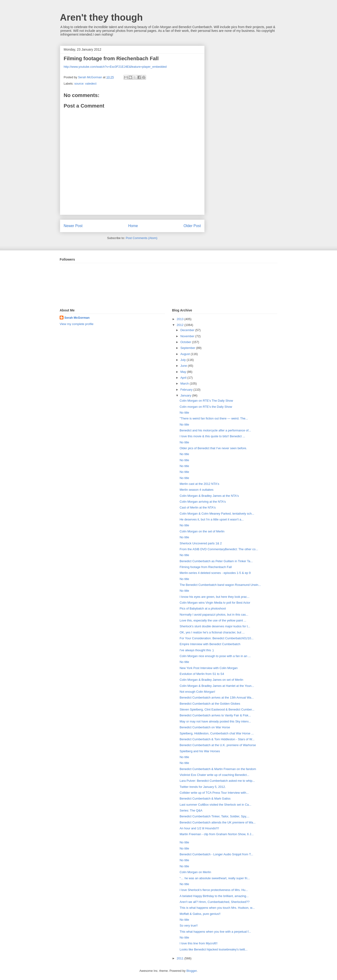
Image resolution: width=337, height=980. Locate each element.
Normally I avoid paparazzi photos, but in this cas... (214, 615)
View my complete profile (77, 324)
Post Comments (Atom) (141, 238)
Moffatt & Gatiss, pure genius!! (200, 914)
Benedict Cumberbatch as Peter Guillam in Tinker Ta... (216, 561)
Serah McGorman (77, 318)
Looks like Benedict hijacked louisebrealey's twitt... (213, 949)
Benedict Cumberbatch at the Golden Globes (210, 704)
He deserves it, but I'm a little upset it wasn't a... (212, 519)
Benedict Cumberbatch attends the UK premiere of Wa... (218, 822)
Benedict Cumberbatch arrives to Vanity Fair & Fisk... (215, 715)
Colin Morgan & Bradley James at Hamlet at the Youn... (217, 686)
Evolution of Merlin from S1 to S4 (202, 674)
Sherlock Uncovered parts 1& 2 (201, 543)
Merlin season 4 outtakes (196, 490)
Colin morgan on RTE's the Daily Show (206, 407)
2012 (181, 325)
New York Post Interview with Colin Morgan (209, 668)
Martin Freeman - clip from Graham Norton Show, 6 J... (216, 834)
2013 (181, 319)
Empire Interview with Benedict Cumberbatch (210, 644)
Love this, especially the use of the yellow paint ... (213, 620)
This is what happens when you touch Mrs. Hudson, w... (217, 908)
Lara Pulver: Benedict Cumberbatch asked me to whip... (217, 781)
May (184, 372)
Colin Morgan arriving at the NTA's (203, 502)
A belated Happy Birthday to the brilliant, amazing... (214, 896)
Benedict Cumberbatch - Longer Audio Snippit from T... (216, 854)
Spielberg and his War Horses (200, 751)
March (185, 383)
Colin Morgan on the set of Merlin (202, 531)
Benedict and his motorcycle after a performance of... (215, 430)
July (184, 360)
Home (133, 226)
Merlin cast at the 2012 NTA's (199, 484)
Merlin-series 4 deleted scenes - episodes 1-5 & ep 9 (215, 573)
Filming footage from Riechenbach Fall (206, 567)
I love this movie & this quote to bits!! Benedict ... (212, 436)
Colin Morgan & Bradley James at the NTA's (209, 496)
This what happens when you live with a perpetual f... (215, 932)
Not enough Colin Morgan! (197, 692)
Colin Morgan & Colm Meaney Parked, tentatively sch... (217, 514)
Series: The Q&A (191, 810)
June (184, 366)
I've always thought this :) (197, 650)
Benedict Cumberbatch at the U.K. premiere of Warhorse (218, 745)
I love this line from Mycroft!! (198, 943)
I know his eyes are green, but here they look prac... (214, 597)
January (186, 395)
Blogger (191, 971)
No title (184, 413)
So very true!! (189, 926)
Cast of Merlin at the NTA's (198, 507)
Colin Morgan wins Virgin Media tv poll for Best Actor (215, 603)
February (187, 390)
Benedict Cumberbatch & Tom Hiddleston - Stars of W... (217, 739)
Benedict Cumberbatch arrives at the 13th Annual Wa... (217, 698)
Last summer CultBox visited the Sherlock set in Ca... (215, 805)
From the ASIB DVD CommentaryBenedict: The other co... (219, 549)
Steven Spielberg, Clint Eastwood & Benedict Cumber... (217, 709)
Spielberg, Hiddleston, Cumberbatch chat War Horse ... (217, 733)
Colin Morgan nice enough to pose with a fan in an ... (215, 656)
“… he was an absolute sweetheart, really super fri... (215, 878)
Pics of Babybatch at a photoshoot (203, 608)
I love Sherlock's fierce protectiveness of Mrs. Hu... (214, 890)
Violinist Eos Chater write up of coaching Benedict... (214, 775)
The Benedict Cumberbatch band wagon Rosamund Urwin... (220, 585)
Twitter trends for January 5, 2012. (203, 787)
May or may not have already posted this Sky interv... (215, 721)
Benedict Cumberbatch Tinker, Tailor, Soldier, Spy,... (214, 816)
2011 (181, 958)
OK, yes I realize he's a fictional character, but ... (212, 632)
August (186, 354)
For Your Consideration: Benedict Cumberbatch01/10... (216, 638)
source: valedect (86, 84)
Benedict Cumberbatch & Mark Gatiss (205, 799)
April (184, 378)
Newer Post (73, 226)
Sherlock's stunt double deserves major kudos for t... (215, 626)
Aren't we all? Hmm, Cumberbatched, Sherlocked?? (214, 902)
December (188, 330)
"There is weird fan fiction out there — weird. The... (214, 418)
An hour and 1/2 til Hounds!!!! (199, 828)
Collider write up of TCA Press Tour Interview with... (214, 793)
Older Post (192, 226)
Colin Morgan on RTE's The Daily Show (206, 401)
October (186, 342)
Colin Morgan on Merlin (195, 872)
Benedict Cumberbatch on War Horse (205, 727)
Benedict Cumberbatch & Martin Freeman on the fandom (218, 769)
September (188, 348)
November (188, 336)
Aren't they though (101, 17)
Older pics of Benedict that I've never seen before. (213, 448)
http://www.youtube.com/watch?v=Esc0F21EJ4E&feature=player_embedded (115, 67)
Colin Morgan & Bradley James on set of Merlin (211, 680)
